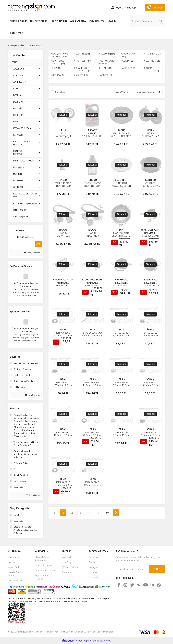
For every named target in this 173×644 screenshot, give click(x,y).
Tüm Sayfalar (33, 395)
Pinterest (93, 577)
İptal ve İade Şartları (45, 571)
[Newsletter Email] (133, 569)
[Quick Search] (21, 244)
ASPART (92, 130)
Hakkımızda (14, 557)
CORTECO (150, 180)
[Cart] (155, 8)
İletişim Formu (15, 581)
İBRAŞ (63, 330)
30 (107, 513)
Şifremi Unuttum (70, 567)
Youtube (93, 572)
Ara (38, 244)
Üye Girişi (67, 562)
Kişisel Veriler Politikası (42, 577)
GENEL (40, 46)
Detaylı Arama (32, 253)
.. (98, 513)
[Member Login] (113, 8)
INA (121, 230)
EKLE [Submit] (157, 569)
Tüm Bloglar (33, 495)
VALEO (63, 180)
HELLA (63, 130)
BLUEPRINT (121, 180)
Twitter (92, 562)
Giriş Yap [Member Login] (131, 8)
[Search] (147, 21)
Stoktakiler (60, 92)
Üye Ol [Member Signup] (120, 8)
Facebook (94, 557)
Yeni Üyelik (67, 557)
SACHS (121, 130)
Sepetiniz (66, 572)
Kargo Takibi (14, 567)
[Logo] (31, 7)
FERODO (92, 180)
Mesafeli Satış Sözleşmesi (42, 559)
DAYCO (63, 230)
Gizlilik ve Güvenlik (44, 566)
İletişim (11, 562)
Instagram (94, 567)
